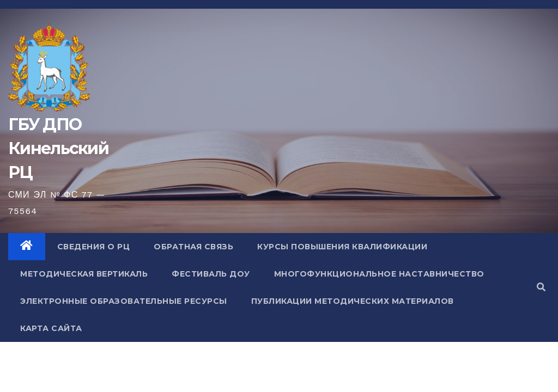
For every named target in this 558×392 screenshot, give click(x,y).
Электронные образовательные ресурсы (124, 301)
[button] (541, 287)
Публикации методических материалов (353, 301)
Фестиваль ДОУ (211, 274)
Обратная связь (193, 247)
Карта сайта (51, 328)
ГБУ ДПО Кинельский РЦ (58, 148)
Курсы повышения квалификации (342, 247)
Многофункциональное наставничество (379, 274)
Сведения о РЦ (94, 247)
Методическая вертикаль (84, 274)
